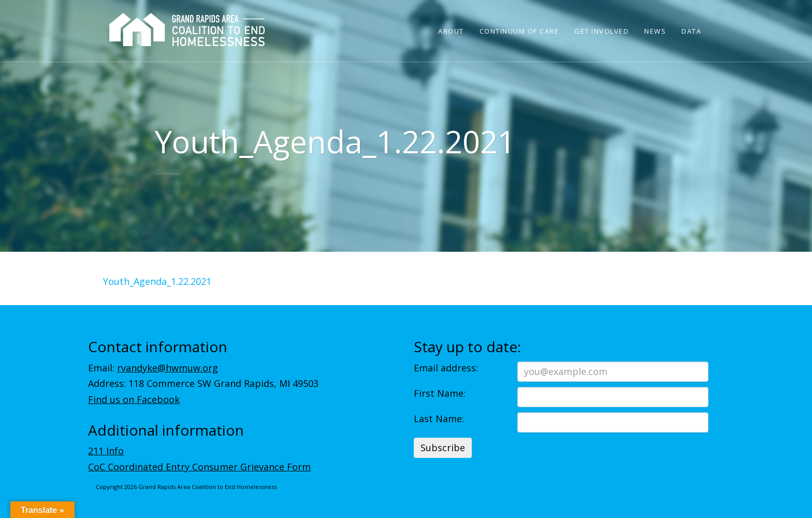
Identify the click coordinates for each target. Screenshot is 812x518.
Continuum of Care (519, 31)
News (655, 31)
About (451, 31)
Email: (153, 368)
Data (691, 31)
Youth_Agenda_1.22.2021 (157, 281)
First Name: (440, 393)
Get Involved (601, 31)
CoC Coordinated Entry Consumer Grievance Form (199, 467)
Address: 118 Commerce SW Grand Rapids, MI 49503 (203, 383)
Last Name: (439, 419)
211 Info (106, 451)
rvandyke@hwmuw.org (168, 368)
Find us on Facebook (134, 399)
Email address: (446, 368)
